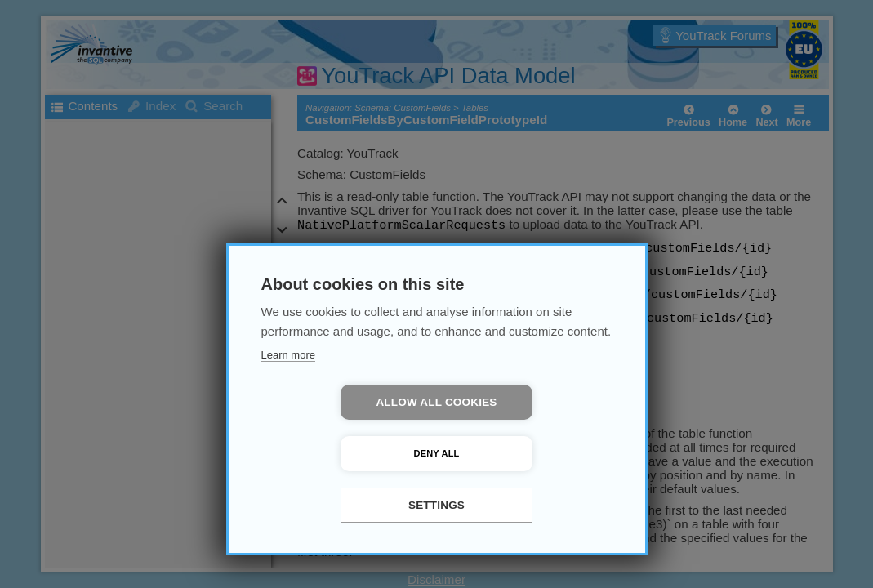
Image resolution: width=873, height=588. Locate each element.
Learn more (288, 406)
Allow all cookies (342, 454)
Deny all (531, 453)
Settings (436, 505)
